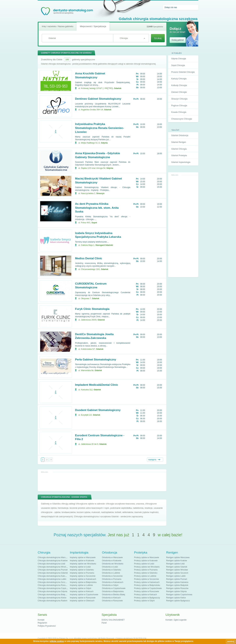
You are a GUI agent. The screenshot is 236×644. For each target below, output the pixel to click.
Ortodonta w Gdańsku (112, 570)
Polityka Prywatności (47, 626)
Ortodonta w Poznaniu (112, 579)
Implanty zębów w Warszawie (83, 557)
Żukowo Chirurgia (179, 92)
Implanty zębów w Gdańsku (82, 570)
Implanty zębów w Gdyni (80, 588)
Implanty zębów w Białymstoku (83, 582)
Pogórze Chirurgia (179, 106)
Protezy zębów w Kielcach (145, 595)
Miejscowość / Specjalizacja (93, 26)
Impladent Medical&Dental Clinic (97, 385)
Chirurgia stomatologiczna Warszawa (54, 557)
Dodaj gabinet (178, 40)
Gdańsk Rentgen (179, 142)
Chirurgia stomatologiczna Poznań (53, 570)
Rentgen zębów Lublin (176, 576)
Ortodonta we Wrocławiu (113, 564)
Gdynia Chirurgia (179, 59)
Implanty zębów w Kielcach (82, 591)
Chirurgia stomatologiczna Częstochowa (55, 588)
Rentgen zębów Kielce (176, 598)
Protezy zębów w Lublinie (145, 576)
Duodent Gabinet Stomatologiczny (98, 410)
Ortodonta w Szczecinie (112, 576)
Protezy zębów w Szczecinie (146, 579)
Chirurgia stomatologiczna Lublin (52, 579)
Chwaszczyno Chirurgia (182, 119)
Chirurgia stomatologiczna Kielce (52, 598)
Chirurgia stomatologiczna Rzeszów (53, 585)
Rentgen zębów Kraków (177, 561)
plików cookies (57, 641)
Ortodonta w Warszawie (112, 557)
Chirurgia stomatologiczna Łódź (51, 564)
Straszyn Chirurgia (179, 99)
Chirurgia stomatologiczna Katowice (53, 576)
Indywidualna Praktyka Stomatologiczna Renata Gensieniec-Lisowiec (100, 128)
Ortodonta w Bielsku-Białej (113, 595)
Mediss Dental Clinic (89, 258)
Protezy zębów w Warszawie (147, 557)
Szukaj (158, 38)
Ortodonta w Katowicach (113, 582)
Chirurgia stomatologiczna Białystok (53, 595)
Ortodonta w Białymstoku (113, 591)
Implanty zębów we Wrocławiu (83, 564)
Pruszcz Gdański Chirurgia (183, 72)
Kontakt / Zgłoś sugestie (176, 620)
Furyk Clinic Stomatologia (92, 309)
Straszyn (100, 193)
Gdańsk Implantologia (181, 162)
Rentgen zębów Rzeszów (177, 588)
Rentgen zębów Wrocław (177, 570)
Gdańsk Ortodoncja (180, 135)
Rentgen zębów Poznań (177, 579)
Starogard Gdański (104, 245)
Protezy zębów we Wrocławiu (147, 567)
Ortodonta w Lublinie (111, 573)
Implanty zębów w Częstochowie (84, 595)
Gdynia (104, 143)
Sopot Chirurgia (178, 65)
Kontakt (41, 620)
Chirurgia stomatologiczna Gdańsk (53, 573)
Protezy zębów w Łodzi (144, 564)
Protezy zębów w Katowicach (147, 582)
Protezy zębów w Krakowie (146, 561)
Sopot (94, 223)
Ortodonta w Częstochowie (114, 588)
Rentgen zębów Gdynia (176, 591)
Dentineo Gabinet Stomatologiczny (98, 99)
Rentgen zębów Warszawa (178, 557)
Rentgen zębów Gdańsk (177, 567)
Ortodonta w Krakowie (112, 561)
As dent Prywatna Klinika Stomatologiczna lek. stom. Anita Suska (97, 208)
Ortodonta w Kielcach (111, 598)
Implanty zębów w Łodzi (80, 567)
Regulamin (42, 623)
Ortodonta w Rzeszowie (112, 601)
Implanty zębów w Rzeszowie (83, 598)
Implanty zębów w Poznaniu (82, 573)
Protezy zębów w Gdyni (144, 601)
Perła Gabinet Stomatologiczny (96, 360)
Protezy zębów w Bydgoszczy (147, 598)
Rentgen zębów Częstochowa (179, 595)
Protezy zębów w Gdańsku (146, 573)
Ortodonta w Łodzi (110, 567)
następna (152, 460)
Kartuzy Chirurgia (179, 79)
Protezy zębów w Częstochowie (148, 588)
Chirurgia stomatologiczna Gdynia (52, 591)
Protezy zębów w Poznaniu (146, 570)
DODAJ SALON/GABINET (113, 620)
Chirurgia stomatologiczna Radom (53, 601)
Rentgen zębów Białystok (177, 585)
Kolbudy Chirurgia (179, 85)
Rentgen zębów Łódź (175, 564)
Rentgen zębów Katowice (177, 582)
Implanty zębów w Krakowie (82, 561)
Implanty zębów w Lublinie (81, 585)
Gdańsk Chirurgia (179, 149)
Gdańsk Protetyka (179, 155)
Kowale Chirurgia (179, 112)
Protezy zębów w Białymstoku (147, 585)
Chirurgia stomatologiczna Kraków (53, 561)
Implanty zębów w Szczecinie (83, 576)
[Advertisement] (183, 226)
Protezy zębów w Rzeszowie (147, 591)
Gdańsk (118, 88)
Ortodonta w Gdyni (110, 585)
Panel (104, 623)
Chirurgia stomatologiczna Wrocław (53, 567)
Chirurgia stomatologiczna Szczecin (53, 582)
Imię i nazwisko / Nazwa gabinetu (58, 26)
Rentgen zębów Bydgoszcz (178, 601)
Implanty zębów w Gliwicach (82, 601)
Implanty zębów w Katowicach (83, 579)
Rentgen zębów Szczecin (177, 573)
